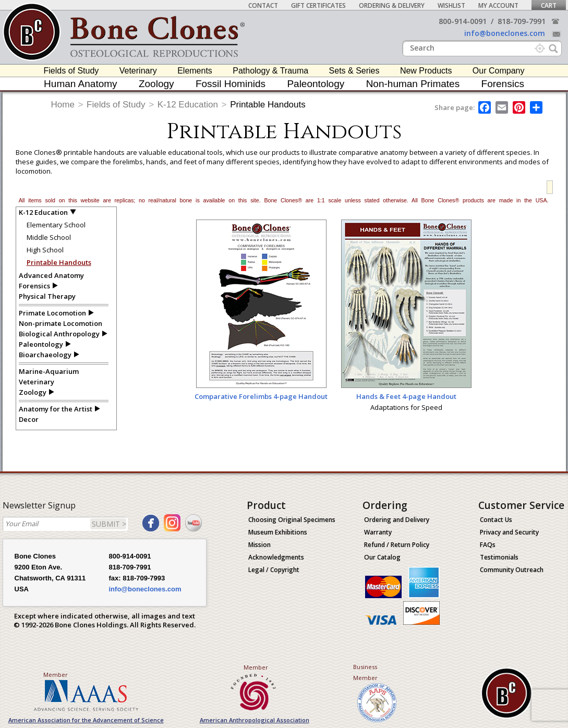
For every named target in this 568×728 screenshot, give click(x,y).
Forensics (503, 84)
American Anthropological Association (255, 720)
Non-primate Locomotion (61, 323)
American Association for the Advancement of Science (86, 720)
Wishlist (451, 5)
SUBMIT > (109, 524)
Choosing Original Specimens (292, 520)
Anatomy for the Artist (56, 409)
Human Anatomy (80, 84)
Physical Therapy (47, 296)
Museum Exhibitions (278, 532)
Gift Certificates (318, 5)
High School (45, 250)
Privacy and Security (509, 532)
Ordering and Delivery (397, 520)
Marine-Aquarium (49, 371)
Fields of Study (71, 71)
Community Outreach (512, 570)
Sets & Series (354, 71)
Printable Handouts (268, 105)
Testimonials (499, 557)
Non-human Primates (413, 84)
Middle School (49, 237)
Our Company (499, 71)
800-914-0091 (463, 21)
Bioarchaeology (45, 355)
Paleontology (316, 84)
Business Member (365, 672)
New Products (426, 71)
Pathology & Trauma (270, 71)
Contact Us (496, 520)
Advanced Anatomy (51, 275)
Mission (259, 545)
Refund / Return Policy (397, 545)
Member (56, 675)
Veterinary (138, 71)
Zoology (156, 84)
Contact (263, 5)
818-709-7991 (522, 21)
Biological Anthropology (59, 334)
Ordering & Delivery (392, 5)
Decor (29, 419)
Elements (195, 71)
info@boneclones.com (505, 33)
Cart (549, 5)
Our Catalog (382, 557)
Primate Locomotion (52, 313)
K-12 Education (188, 105)
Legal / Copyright (274, 570)
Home (63, 105)
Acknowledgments (276, 557)
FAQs (488, 545)
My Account (498, 5)
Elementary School (56, 225)
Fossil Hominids (231, 84)
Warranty (378, 532)
